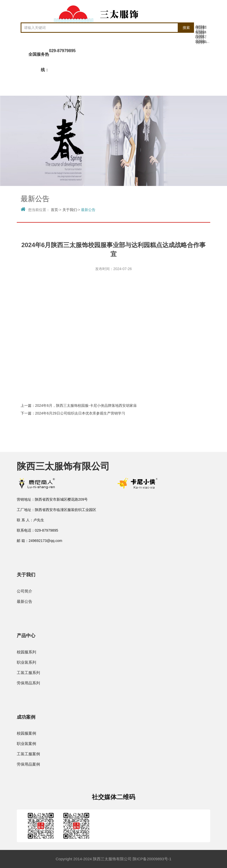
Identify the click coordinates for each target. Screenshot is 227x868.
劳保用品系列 (28, 683)
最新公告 (88, 210)
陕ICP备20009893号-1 (152, 859)
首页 (54, 210)
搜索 (186, 28)
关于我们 (70, 210)
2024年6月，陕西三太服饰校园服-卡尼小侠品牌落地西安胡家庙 (86, 405)
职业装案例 (26, 744)
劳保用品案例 (28, 764)
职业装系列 (26, 662)
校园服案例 (26, 733)
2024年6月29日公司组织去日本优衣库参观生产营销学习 (80, 413)
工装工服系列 (28, 673)
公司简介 (25, 591)
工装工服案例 (28, 754)
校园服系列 (26, 652)
